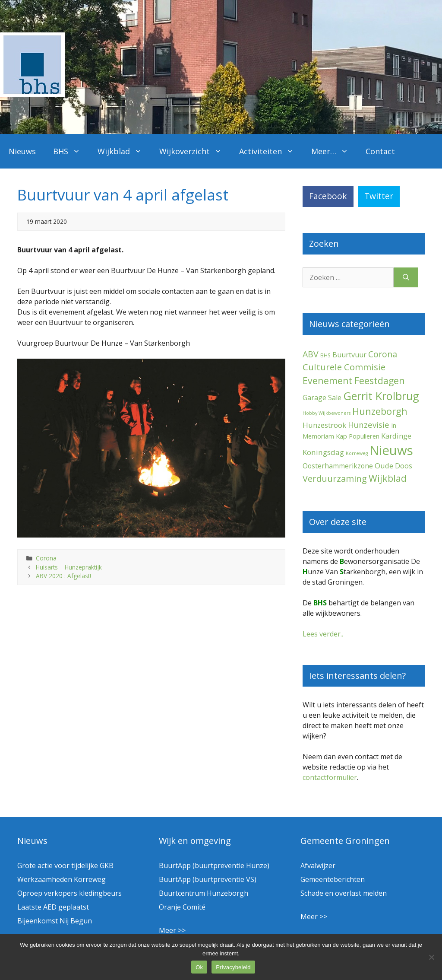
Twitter (379, 196)
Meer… (334, 151)
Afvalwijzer (318, 865)
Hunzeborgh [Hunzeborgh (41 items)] (380, 411)
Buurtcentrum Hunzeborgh (204, 893)
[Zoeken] (406, 277)
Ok (199, 967)
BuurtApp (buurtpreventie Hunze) (214, 865)
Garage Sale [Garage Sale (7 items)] (322, 398)
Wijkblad (124, 151)
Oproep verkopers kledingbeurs (69, 893)
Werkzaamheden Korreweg (62, 879)
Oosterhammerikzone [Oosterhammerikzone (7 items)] (338, 466)
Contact (380, 151)
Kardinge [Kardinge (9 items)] (396, 436)
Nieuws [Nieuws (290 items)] (391, 450)
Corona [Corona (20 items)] (383, 354)
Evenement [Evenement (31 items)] (328, 380)
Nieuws (22, 151)
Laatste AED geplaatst (53, 907)
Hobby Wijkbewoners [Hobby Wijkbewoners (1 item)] (327, 413)
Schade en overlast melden (344, 893)
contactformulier (330, 777)
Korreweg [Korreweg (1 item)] (357, 453)
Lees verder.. (323, 634)
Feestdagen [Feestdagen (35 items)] (380, 380)
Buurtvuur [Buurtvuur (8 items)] (349, 355)
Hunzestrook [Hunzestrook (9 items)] (324, 425)
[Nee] (431, 957)
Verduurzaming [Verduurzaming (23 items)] (335, 479)
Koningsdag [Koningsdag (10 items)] (323, 452)
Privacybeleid (233, 967)
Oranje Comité (182, 907)
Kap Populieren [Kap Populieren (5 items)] (358, 436)
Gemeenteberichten (333, 879)
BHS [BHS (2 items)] (325, 355)
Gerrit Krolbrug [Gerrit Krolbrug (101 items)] (381, 396)
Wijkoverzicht (195, 151)
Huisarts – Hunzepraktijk (69, 567)
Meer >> (172, 930)
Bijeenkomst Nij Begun (55, 921)
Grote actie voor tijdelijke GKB (65, 865)
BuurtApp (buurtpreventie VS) (208, 879)
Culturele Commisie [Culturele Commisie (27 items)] (344, 367)
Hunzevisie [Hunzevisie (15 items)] (369, 425)
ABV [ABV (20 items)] (311, 354)
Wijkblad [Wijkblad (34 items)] (388, 478)
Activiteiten (271, 151)
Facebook (328, 196)
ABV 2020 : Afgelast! (63, 576)
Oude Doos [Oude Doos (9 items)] (393, 466)
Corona (46, 558)
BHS (71, 151)
